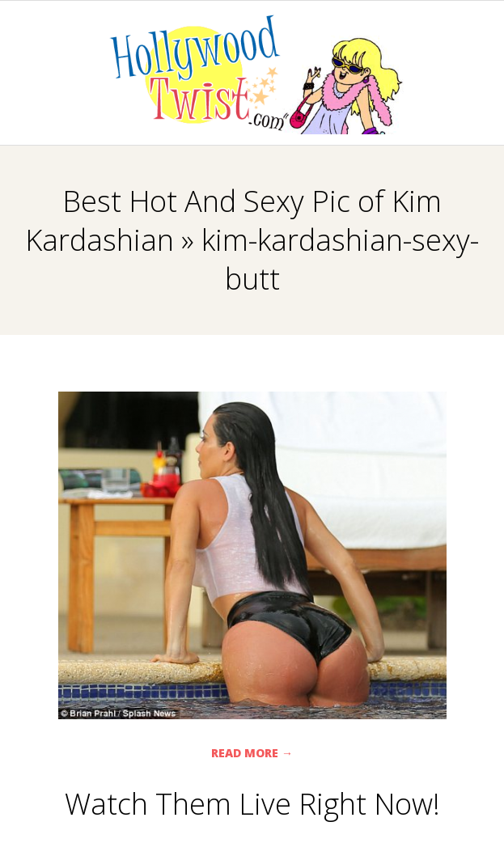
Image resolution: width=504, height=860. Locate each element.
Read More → (252, 753)
